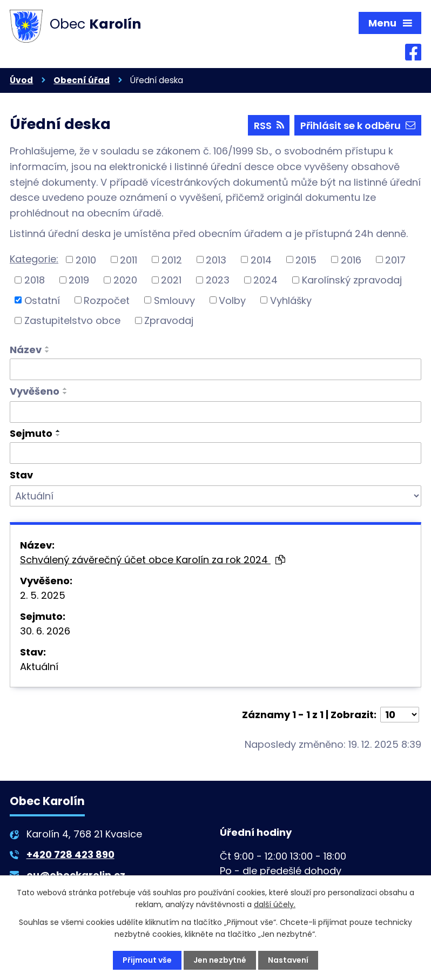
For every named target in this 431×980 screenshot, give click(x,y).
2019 (79, 280)
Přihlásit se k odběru (358, 126)
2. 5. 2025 (43, 595)
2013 (216, 259)
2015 (306, 259)
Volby (232, 300)
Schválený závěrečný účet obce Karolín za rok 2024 (153, 560)
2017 (395, 259)
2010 (86, 259)
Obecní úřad (82, 80)
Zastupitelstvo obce (72, 320)
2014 (261, 259)
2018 (35, 280)
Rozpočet (107, 300)
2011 (129, 259)
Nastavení (288, 960)
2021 (171, 280)
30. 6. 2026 (45, 631)
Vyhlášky (291, 300)
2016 (351, 259)
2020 (125, 280)
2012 (172, 259)
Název (26, 350)
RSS (269, 126)
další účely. (275, 904)
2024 (265, 280)
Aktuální (39, 667)
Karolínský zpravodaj (352, 280)
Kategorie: (34, 259)
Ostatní (42, 300)
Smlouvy (174, 300)
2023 (218, 280)
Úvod (21, 80)
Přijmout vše (147, 960)
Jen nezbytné (220, 960)
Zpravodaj (169, 320)
